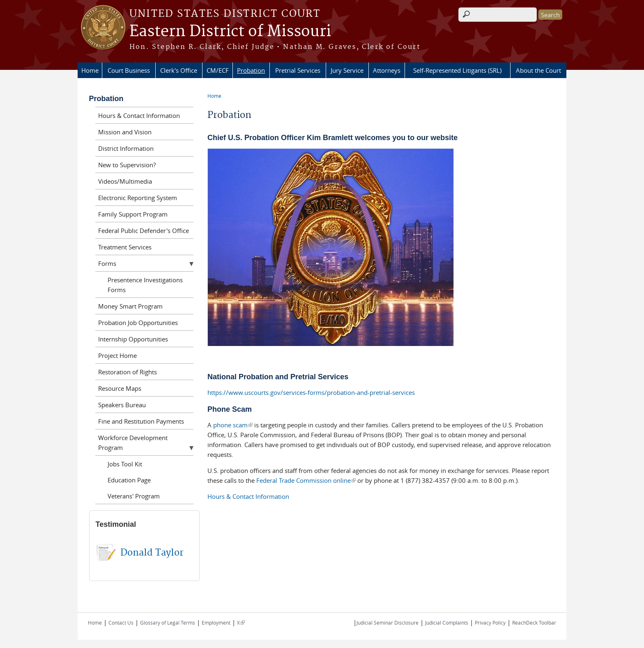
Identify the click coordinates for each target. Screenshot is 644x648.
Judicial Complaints (447, 623)
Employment (216, 623)
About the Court (538, 70)
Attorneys (387, 70)
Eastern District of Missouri (230, 32)
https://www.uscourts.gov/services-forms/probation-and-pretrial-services (311, 392)
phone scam (233, 425)
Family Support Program (133, 214)
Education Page (129, 480)
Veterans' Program (134, 496)
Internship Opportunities (133, 339)
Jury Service (347, 70)
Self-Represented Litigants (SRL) (457, 70)
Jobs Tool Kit (125, 464)
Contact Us (121, 623)
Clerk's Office (179, 70)
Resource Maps (120, 388)
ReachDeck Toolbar (534, 623)
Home (90, 70)
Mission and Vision (125, 132)
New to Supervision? (127, 165)
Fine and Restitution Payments (141, 421)
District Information (126, 148)
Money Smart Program (130, 306)
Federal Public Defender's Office (144, 231)
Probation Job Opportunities (138, 323)
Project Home (117, 355)
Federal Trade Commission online (306, 480)
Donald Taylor (152, 553)
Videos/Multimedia (125, 181)
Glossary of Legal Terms (168, 623)
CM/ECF (218, 70)
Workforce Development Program (133, 443)
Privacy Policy (490, 623)
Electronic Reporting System (138, 198)
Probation (251, 70)
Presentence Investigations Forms (145, 285)
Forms (107, 263)
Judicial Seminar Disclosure (388, 623)
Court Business (129, 70)
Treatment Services (125, 247)
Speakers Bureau (122, 405)
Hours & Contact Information (248, 496)
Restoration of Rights (128, 372)
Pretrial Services (298, 70)
